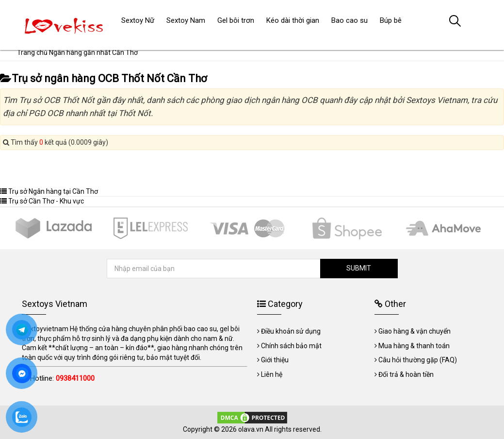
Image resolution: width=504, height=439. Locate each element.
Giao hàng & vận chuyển (415, 331)
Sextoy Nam (186, 20)
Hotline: (62, 378)
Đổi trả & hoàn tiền (406, 374)
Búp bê (391, 20)
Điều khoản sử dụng (291, 331)
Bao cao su (350, 20)
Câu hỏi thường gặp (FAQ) (418, 360)
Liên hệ (272, 374)
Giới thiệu (275, 360)
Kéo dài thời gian (293, 20)
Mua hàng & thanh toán (414, 346)
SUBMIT (359, 268)
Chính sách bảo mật (291, 346)
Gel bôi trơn (236, 20)
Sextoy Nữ (138, 20)
